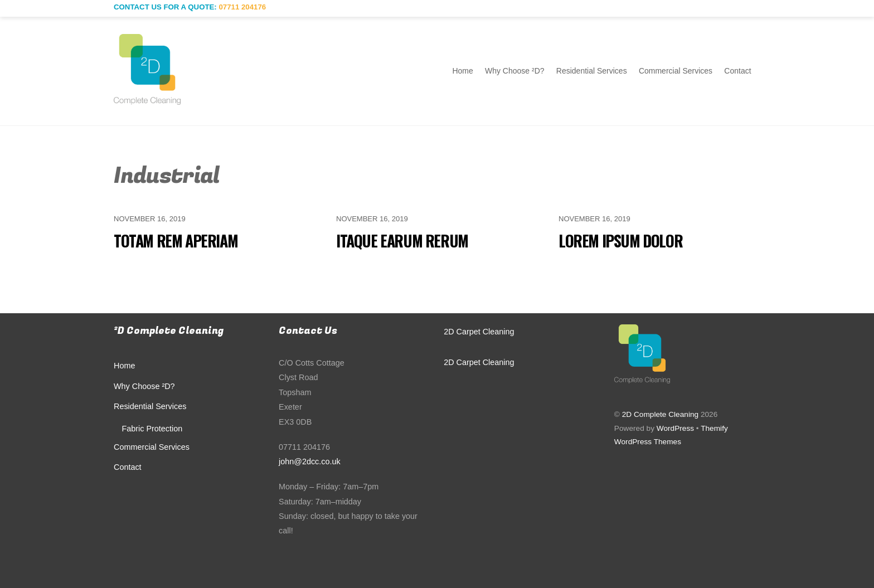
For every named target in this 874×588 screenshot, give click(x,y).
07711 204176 (242, 7)
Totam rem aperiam (176, 240)
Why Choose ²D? (515, 71)
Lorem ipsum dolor (620, 240)
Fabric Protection (152, 429)
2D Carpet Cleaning (479, 332)
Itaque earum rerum (402, 240)
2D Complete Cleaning (660, 414)
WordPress (675, 428)
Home (462, 71)
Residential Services (592, 71)
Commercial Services (676, 71)
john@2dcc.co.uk (310, 461)
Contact (737, 71)
